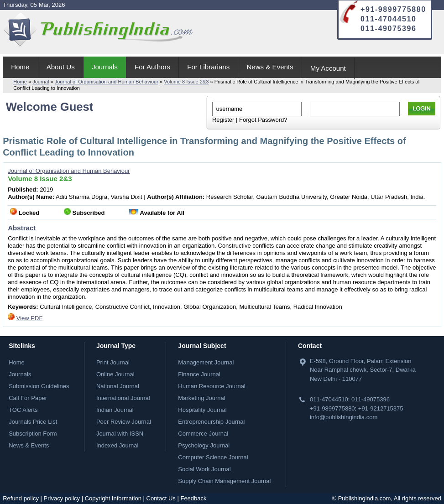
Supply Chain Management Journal (224, 481)
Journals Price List (33, 422)
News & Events (270, 67)
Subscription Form (33, 434)
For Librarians (208, 67)
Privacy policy (62, 498)
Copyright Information (113, 498)
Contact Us (161, 498)
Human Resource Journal (212, 386)
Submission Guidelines (39, 386)
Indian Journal (115, 410)
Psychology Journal (204, 445)
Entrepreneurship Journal (211, 422)
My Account (328, 68)
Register (223, 120)
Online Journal (115, 374)
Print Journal (113, 362)
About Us (61, 67)
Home (20, 67)
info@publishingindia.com (344, 417)
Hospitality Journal (202, 410)
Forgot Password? (263, 120)
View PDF (30, 318)
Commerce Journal (203, 434)
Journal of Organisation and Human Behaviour (107, 82)
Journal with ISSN (120, 434)
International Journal (123, 398)
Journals (105, 67)
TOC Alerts (23, 410)
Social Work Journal (204, 469)
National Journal (118, 386)
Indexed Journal (118, 445)
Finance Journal (199, 374)
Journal (41, 82)
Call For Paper (28, 398)
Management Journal (206, 362)
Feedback (193, 498)
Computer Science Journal (213, 457)
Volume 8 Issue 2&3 (186, 82)
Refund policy (21, 498)
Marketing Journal (201, 398)
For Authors (152, 67)
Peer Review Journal (124, 422)
